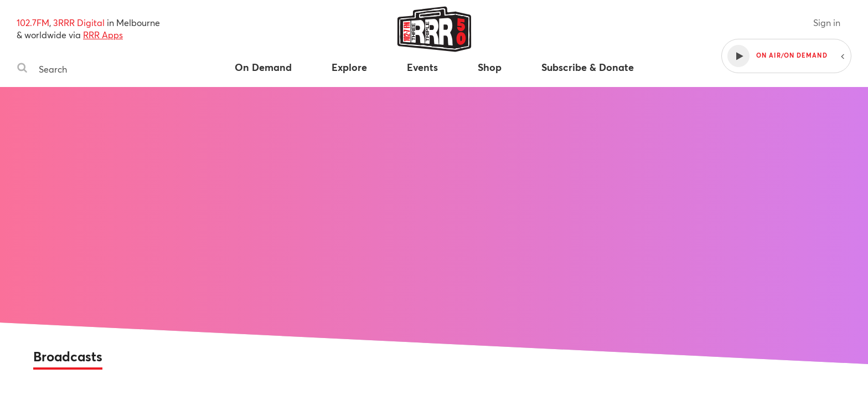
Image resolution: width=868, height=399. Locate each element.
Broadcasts (68, 356)
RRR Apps (103, 35)
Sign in (827, 22)
